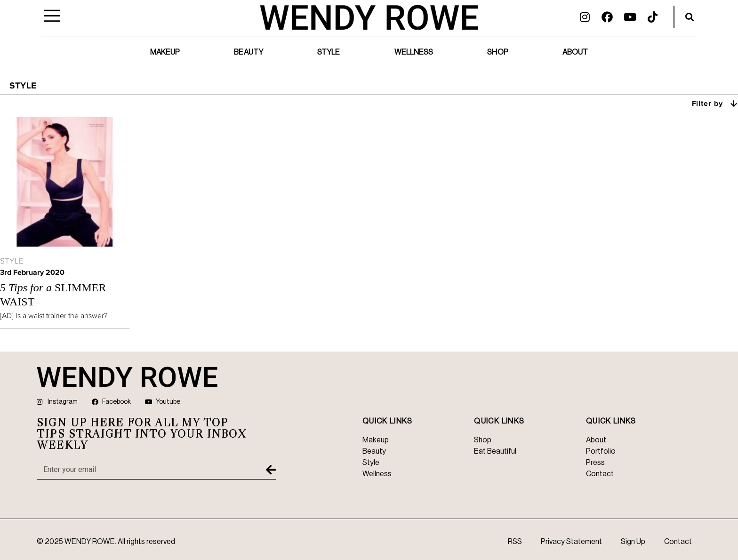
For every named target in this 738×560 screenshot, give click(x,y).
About (575, 52)
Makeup (165, 52)
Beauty (249, 52)
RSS (515, 542)
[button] (690, 17)
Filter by (715, 103)
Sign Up (633, 542)
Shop (497, 52)
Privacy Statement (571, 542)
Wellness (414, 52)
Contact (678, 542)
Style (329, 52)
